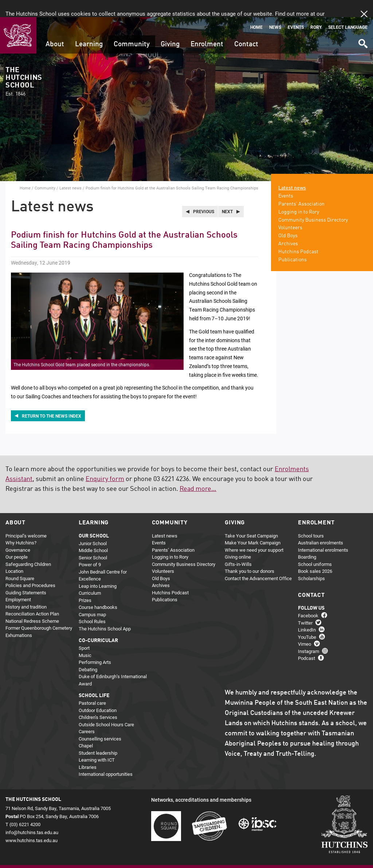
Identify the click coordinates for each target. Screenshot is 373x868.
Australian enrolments (321, 525)
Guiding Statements (26, 575)
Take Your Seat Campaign (251, 518)
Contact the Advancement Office (258, 561)
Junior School (93, 526)
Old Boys (288, 219)
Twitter (305, 606)
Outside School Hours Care (106, 707)
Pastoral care (92, 686)
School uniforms (315, 547)
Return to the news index (52, 399)
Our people (17, 540)
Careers (87, 714)
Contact (246, 27)
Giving (170, 27)
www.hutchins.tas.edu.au (32, 823)
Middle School (93, 533)
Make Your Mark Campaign (253, 525)
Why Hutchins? (21, 525)
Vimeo (305, 627)
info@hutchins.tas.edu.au (32, 815)
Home (256, 10)
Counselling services (100, 721)
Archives (288, 227)
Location (14, 554)
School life (94, 679)
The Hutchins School (24, 65)
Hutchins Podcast (298, 234)
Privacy (54, 856)
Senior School (93, 540)
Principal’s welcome (26, 518)
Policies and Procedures (30, 568)
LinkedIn (307, 613)
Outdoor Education (98, 693)
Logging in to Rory (299, 195)
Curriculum (90, 576)
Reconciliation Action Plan (32, 597)
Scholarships (311, 561)
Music (85, 638)
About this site (82, 856)
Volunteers (290, 211)
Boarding (307, 540)
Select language (348, 10)
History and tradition (26, 589)
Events (296, 10)
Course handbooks (98, 590)
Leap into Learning (98, 568)
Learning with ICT (97, 743)
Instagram (309, 634)
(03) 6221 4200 (25, 807)
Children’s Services (98, 700)
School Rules (92, 604)
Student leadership (98, 735)
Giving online (238, 540)
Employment (18, 582)
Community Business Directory (313, 203)
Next (227, 194)
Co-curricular (98, 623)
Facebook (308, 598)
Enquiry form (105, 462)
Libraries (88, 750)
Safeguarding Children (28, 547)
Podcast (307, 641)
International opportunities (106, 757)
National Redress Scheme (32, 603)
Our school (94, 519)
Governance (18, 532)
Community (132, 27)
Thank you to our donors (250, 554)
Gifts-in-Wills (238, 547)
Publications (292, 242)
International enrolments (323, 532)
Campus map (92, 597)
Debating (88, 652)
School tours (311, 518)
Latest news (70, 171)
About (55, 27)
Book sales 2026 (315, 554)
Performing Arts (95, 645)
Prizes (85, 583)
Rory (316, 10)
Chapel (86, 728)
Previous (204, 194)
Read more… (198, 472)
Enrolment (207, 27)
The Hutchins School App (105, 611)
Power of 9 (90, 547)
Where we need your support (254, 532)
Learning (89, 27)
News (275, 10)
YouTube (307, 620)
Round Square (20, 561)
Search (362, 24)
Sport (84, 631)
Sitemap (32, 856)
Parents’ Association (301, 187)
